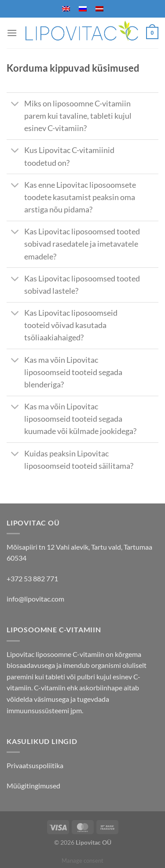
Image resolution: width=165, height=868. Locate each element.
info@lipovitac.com (35, 599)
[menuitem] (66, 9)
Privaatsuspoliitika (35, 765)
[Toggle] (15, 104)
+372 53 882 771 (32, 578)
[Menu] (12, 33)
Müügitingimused (33, 786)
